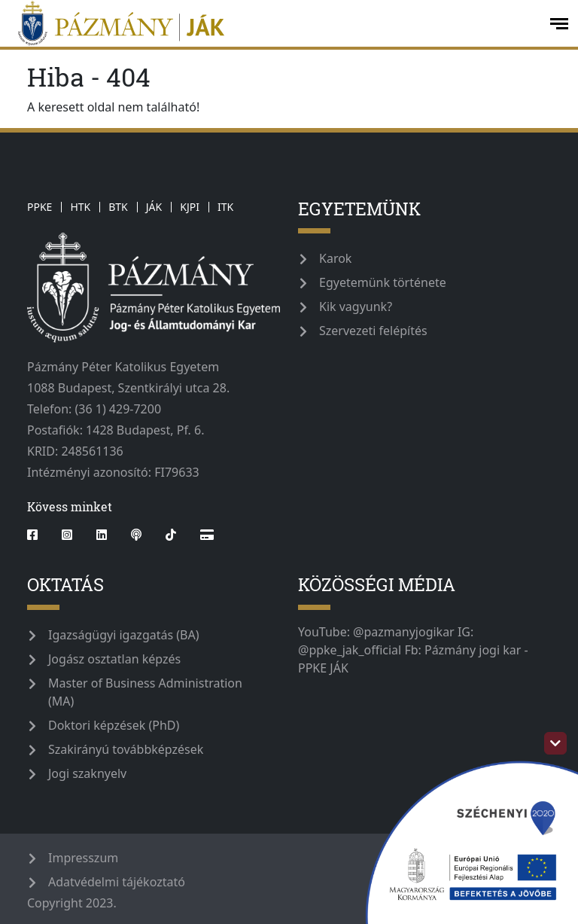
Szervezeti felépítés (373, 331)
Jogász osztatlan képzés (114, 659)
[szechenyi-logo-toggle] (555, 743)
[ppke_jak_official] (273, 23)
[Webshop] (207, 535)
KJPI (190, 207)
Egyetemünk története (383, 282)
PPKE (40, 207)
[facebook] (38, 535)
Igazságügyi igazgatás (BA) (124, 635)
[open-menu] (559, 24)
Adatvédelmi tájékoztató (117, 882)
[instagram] (67, 535)
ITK (225, 207)
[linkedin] (102, 535)
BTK (118, 207)
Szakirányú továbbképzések (126, 749)
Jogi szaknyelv (87, 773)
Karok (335, 258)
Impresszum (83, 858)
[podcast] (136, 535)
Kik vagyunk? (356, 306)
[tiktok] (171, 535)
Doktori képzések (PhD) (114, 725)
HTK (80, 207)
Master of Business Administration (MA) (145, 692)
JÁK (154, 207)
